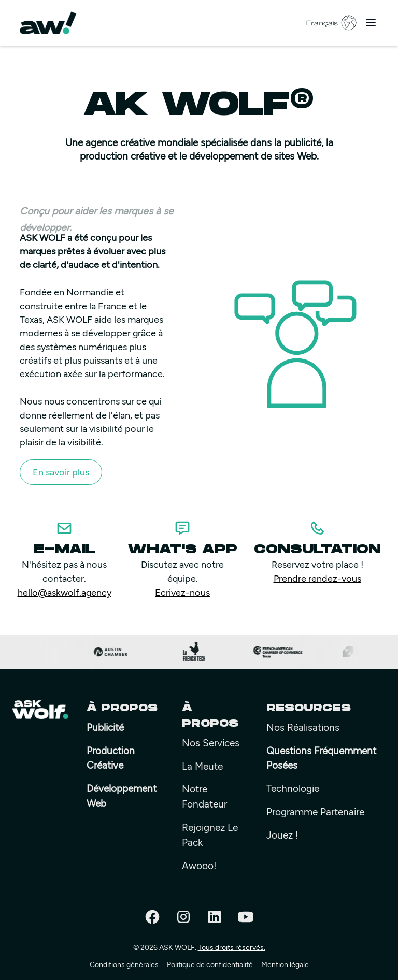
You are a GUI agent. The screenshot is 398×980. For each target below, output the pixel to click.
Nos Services (211, 743)
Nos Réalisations (303, 727)
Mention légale (285, 964)
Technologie (293, 788)
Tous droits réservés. (232, 947)
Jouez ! (282, 835)
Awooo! (199, 865)
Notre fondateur (204, 796)
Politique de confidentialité (210, 964)
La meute (202, 766)
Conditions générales (124, 964)
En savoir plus (61, 472)
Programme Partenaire (315, 811)
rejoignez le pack (210, 834)
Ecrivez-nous (182, 592)
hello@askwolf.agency (65, 592)
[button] (371, 23)
